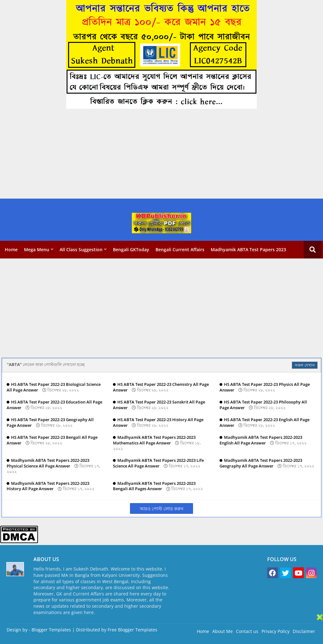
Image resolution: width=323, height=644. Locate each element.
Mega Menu (37, 249)
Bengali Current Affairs (180, 249)
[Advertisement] (161, 154)
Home (11, 249)
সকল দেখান (305, 365)
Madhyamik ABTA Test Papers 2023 (248, 249)
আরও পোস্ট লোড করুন (161, 509)
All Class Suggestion (81, 249)
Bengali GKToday (131, 249)
